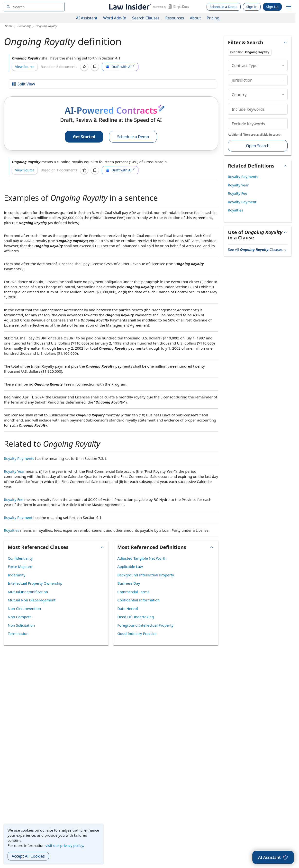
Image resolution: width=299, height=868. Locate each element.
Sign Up (272, 7)
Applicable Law (130, 566)
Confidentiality (20, 558)
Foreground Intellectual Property (145, 625)
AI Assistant (87, 18)
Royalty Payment (18, 517)
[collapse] (283, 65)
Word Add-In (115, 18)
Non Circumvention (24, 608)
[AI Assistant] (273, 857)
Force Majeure (20, 566)
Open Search (258, 146)
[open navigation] (289, 7)
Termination (18, 633)
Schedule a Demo (224, 7)
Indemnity (17, 575)
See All (258, 249)
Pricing (213, 18)
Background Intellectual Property (146, 575)
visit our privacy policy (64, 845)
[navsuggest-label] (34, 7)
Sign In (252, 7)
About (195, 18)
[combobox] (34, 7)
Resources (175, 18)
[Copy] (95, 67)
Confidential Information (138, 600)
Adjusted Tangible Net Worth (142, 558)
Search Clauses (146, 18)
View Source (25, 67)
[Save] (84, 67)
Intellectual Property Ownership (35, 583)
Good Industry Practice (137, 633)
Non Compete (20, 617)
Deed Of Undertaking (136, 617)
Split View (23, 84)
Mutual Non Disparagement (32, 600)
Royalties (12, 530)
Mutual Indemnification (28, 592)
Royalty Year (14, 471)
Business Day (129, 583)
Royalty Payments (19, 458)
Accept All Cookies (28, 856)
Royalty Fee (14, 499)
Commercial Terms (133, 592)
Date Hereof (128, 608)
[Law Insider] (148, 7)
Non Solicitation (21, 625)
